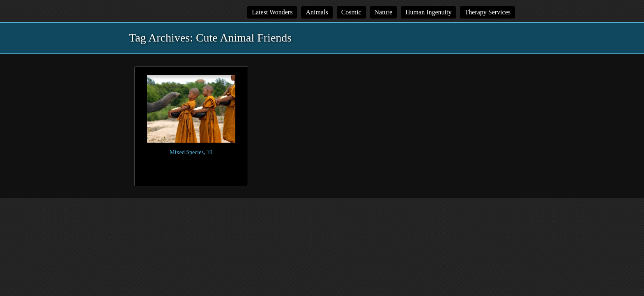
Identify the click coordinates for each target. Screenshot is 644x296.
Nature (384, 12)
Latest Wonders (272, 12)
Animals (317, 12)
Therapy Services (488, 12)
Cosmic (351, 12)
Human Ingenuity (428, 12)
